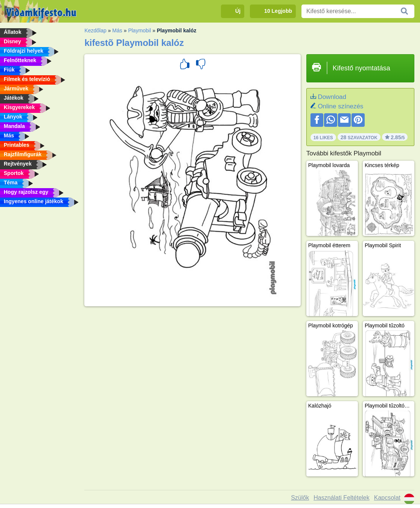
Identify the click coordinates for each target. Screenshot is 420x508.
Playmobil (139, 30)
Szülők (300, 498)
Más (117, 30)
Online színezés (340, 106)
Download (332, 97)
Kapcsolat (387, 498)
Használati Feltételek (342, 498)
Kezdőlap (95, 30)
